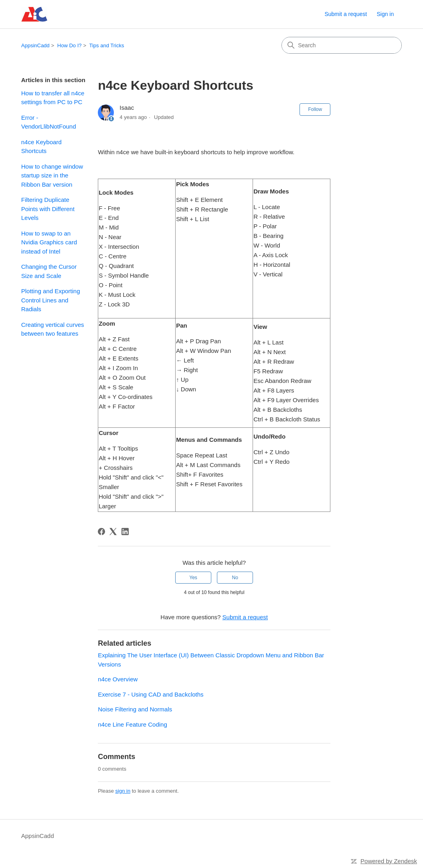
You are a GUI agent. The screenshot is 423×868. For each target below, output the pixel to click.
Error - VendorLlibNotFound (49, 122)
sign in (123, 791)
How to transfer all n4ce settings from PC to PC (53, 98)
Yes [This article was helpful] (193, 578)
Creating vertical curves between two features (53, 329)
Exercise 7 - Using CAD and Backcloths (151, 694)
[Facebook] (101, 532)
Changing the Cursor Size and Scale (49, 271)
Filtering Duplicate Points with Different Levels (48, 209)
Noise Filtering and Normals (135, 709)
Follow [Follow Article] (315, 109)
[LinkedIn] (125, 532)
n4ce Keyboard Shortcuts (41, 147)
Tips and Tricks (106, 45)
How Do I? (70, 45)
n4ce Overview (118, 679)
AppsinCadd (35, 45)
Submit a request (346, 14)
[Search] (342, 45)
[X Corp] (113, 532)
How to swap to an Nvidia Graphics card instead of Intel (49, 242)
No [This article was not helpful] (235, 578)
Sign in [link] (385, 14)
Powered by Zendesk (389, 861)
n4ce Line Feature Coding (133, 724)
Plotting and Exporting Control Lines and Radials (51, 300)
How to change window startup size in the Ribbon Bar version (52, 175)
